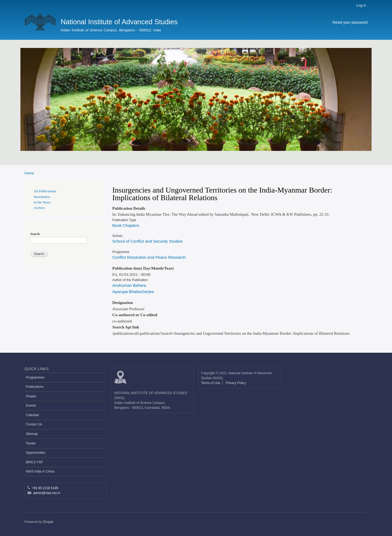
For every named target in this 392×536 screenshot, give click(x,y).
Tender (31, 443)
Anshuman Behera (129, 285)
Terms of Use (211, 383)
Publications (35, 387)
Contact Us (34, 424)
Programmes (35, 377)
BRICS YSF (34, 462)
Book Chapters (126, 225)
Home (29, 173)
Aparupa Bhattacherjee (133, 292)
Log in (361, 5)
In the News (42, 202)
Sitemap (32, 434)
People (31, 396)
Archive (39, 208)
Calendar (33, 415)
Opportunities (36, 453)
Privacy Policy (236, 383)
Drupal (48, 522)
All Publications (45, 191)
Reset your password (350, 22)
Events (31, 406)
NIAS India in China (40, 471)
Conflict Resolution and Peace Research (149, 257)
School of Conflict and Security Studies (148, 241)
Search (35, 234)
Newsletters (42, 197)
